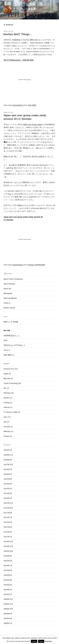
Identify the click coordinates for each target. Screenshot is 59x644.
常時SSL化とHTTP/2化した (15, 345)
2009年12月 (8, 599)
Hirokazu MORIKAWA (36, 265)
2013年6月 (8, 484)
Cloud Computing (10, 383)
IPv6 (5, 341)
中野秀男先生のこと (12, 336)
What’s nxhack (9, 308)
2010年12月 (8, 542)
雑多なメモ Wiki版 (11, 322)
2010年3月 (8, 585)
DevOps (7, 393)
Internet (7, 407)
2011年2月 (8, 537)
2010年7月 (8, 566)
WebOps (7, 431)
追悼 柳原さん (9, 355)
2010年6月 (8, 570)
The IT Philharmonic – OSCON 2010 (19, 60)
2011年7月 (8, 517)
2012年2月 (8, 498)
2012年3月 (8, 493)
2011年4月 (8, 527)
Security (7, 427)
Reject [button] (41, 641)
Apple (6, 374)
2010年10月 (8, 551)
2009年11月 (8, 604)
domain (6, 398)
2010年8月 (8, 561)
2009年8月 (8, 619)
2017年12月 (8, 465)
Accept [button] (34, 641)
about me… (8, 289)
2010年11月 (8, 546)
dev (5, 388)
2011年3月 (8, 532)
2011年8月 (8, 513)
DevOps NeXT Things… (18, 34)
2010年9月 (8, 556)
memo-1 (7, 350)
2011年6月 (8, 522)
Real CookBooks (10, 298)
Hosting (7, 403)
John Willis (32, 105)
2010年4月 (8, 580)
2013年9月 (8, 474)
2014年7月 (8, 469)
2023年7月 (8, 450)
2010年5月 (8, 575)
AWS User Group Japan (33, 124)
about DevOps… (10, 284)
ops (5, 422)
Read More (48, 641)
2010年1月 (8, 594)
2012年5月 (8, 489)
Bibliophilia (8, 293)
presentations (18, 105)
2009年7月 (8, 623)
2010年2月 (8, 590)
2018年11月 (8, 455)
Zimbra (6, 436)
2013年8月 (8, 479)
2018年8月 (8, 460)
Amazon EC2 (9, 369)
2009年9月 (8, 614)
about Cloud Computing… (14, 279)
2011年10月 (8, 508)
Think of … (8, 303)
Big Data (7, 378)
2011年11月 (8, 503)
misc (5, 417)
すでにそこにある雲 (24, 9)
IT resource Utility (10, 412)
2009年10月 (8, 609)
